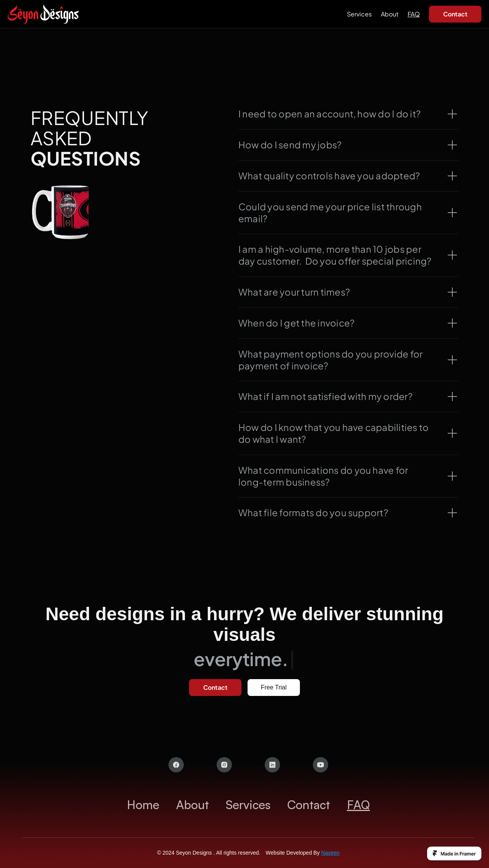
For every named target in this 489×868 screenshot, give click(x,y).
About (390, 14)
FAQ (414, 14)
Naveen (330, 852)
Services (359, 14)
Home (143, 805)
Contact (309, 805)
